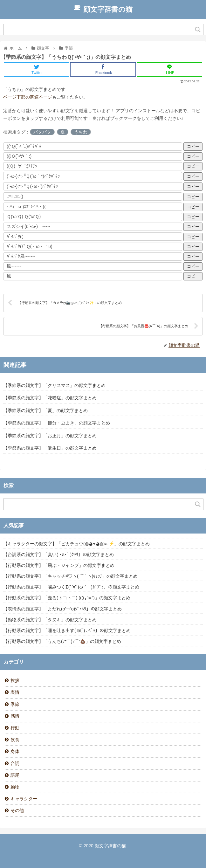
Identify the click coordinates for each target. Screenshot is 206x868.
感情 (15, 716)
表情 (15, 692)
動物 (15, 787)
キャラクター (24, 799)
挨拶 (15, 680)
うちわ (81, 132)
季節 (15, 704)
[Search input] (100, 30)
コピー (193, 146)
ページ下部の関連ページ (28, 97)
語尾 (15, 775)
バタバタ (42, 132)
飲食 (15, 740)
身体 (15, 751)
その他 (17, 810)
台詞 (15, 763)
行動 (15, 728)
